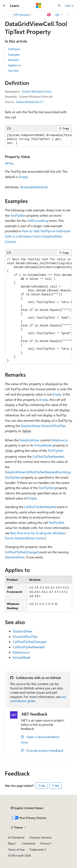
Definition (14, 49)
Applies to (14, 65)
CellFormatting (37, 220)
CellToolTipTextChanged (22, 552)
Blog (11, 843)
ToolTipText (18, 215)
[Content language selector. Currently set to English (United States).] (27, 808)
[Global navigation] (4, 6)
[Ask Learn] (49, 15)
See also (13, 70)
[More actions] (68, 15)
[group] (38, 139)
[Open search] (59, 6)
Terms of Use (16, 849)
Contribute (29, 843)
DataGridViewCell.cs (29, 102)
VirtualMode (43, 445)
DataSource (59, 440)
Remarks (14, 60)
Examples (14, 55)
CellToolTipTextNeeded (48, 456)
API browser (22, 15)
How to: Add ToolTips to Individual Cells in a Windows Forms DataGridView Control (38, 236)
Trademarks (37, 849)
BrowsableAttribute (34, 187)
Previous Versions (41, 837)
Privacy (45, 843)
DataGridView (29, 440)
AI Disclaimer (16, 837)
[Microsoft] (39, 6)
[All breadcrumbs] (9, 15)
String (9, 163)
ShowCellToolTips (25, 636)
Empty (23, 177)
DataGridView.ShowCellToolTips (43, 426)
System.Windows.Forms (37, 91)
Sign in (69, 5)
